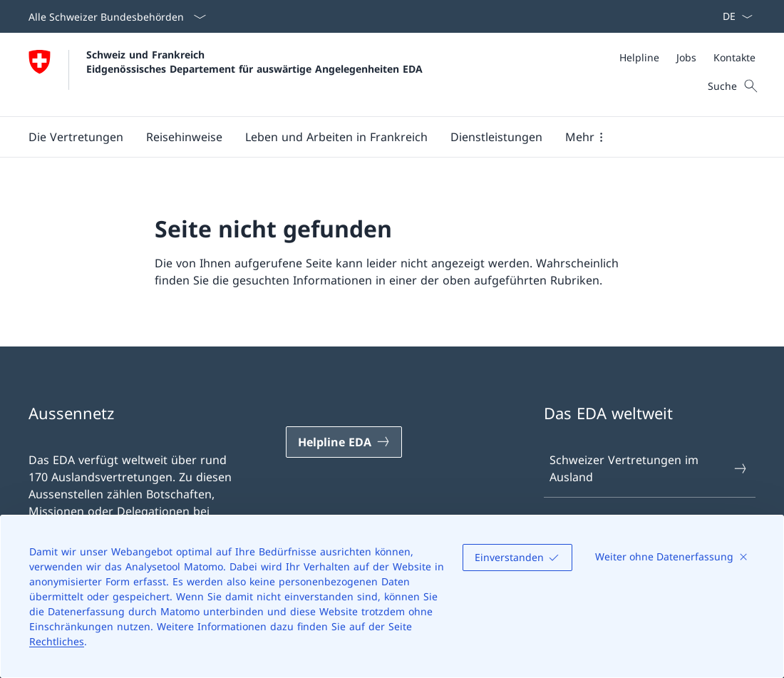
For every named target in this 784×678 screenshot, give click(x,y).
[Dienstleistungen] (496, 137)
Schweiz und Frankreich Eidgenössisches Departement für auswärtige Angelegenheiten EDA (254, 61)
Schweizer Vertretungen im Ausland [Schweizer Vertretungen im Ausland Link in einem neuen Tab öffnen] (649, 468)
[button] (76, 137)
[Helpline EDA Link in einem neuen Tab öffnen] (344, 442)
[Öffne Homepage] (226, 75)
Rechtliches (57, 641)
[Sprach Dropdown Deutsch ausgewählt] (733, 16)
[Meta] (687, 57)
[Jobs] (686, 57)
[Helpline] (639, 57)
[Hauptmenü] (381, 137)
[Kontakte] (734, 57)
